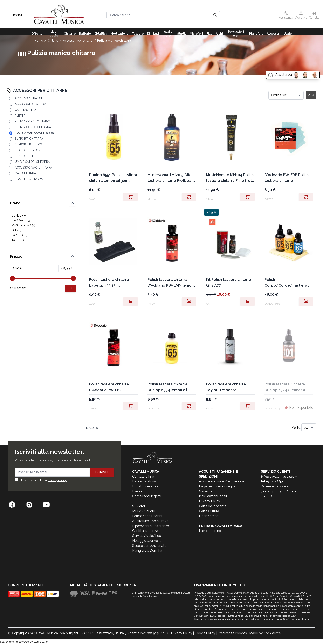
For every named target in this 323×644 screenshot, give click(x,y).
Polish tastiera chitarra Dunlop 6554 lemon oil (167, 387)
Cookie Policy (205, 633)
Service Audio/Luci (147, 536)
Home (39, 41)
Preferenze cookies (232, 633)
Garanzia (206, 491)
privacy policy (57, 480)
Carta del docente (213, 506)
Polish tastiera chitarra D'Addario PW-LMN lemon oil (171, 283)
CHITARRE (53, 41)
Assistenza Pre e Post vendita (221, 481)
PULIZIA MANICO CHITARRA (114, 41)
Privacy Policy (210, 501)
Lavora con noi (210, 531)
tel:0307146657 (272, 481)
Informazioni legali (213, 496)
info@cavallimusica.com (279, 477)
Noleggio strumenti (147, 541)
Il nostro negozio (145, 486)
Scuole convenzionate (149, 546)
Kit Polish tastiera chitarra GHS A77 (229, 282)
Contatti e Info (143, 476)
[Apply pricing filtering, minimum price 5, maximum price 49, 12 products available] (70, 288)
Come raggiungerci (147, 496)
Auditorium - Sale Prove (150, 521)
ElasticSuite (40, 642)
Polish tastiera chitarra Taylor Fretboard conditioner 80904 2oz (226, 387)
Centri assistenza (145, 531)
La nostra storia (144, 481)
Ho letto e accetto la (43, 480)
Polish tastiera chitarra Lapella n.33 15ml (109, 282)
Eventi (137, 491)
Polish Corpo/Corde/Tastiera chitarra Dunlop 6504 (286, 283)
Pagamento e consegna (217, 486)
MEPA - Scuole (144, 511)
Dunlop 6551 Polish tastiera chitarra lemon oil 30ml (113, 178)
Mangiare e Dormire (147, 551)
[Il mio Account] (301, 15)
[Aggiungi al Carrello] (137, 197)
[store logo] (59, 15)
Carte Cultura (209, 511)
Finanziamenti (210, 516)
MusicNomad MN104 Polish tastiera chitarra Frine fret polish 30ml (230, 178)
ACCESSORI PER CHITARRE (78, 41)
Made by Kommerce (265, 633)
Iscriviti (102, 472)
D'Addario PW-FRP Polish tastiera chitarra (287, 178)
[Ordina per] (286, 95)
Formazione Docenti (148, 516)
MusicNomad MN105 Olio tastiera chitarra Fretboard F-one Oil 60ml (171, 178)
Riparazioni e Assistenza (151, 526)
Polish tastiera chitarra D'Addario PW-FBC (109, 387)
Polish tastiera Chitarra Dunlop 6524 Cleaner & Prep (285, 387)
